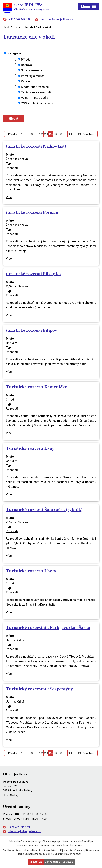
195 (56, 134)
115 (32, 134)
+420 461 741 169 (20, 20)
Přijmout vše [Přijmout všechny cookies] (36, 862)
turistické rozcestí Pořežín (32, 212)
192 (41, 134)
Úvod (6, 27)
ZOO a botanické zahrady (37, 103)
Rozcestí (12, 168)
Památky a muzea (33, 76)
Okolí (17, 27)
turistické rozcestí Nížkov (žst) (36, 146)
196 (60, 134)
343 (80, 134)
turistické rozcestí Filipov (32, 330)
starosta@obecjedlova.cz (57, 20)
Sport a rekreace (32, 70)
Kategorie (15, 53)
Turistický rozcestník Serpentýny (39, 689)
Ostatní (26, 81)
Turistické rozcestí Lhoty (31, 571)
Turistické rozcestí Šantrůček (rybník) (44, 510)
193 (46, 134)
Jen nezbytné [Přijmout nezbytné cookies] (52, 862)
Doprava (26, 65)
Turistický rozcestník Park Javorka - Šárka (48, 628)
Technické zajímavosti (36, 92)
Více (9, 197)
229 (70, 134)
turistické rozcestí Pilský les (34, 274)
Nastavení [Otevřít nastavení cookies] (68, 862)
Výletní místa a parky (35, 98)
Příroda (26, 59)
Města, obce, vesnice (35, 87)
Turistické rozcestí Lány (30, 448)
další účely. (79, 845)
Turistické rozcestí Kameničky (37, 387)
